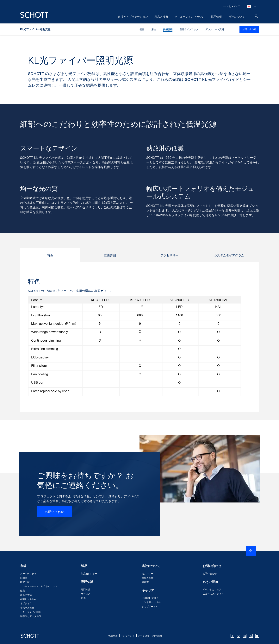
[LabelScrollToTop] (251, 551)
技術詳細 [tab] (110, 255)
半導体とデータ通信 (31, 616)
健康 (22, 591)
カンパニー (148, 574)
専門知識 (86, 589)
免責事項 (113, 636)
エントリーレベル (151, 602)
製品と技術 (161, 17)
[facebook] (232, 636)
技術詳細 (168, 29)
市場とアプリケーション (133, 17)
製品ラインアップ (189, 29)
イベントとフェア (212, 589)
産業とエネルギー (29, 599)
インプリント (128, 636)
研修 (83, 598)
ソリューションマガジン (189, 17)
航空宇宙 (25, 582)
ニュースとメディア (230, 6)
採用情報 (216, 17)
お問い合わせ (249, 29)
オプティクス (27, 603)
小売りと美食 (27, 608)
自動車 (24, 578)
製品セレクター (89, 574)
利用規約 (157, 636)
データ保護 (144, 636)
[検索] (257, 16)
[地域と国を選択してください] (251, 7)
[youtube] (257, 636)
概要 (142, 29)
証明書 (145, 582)
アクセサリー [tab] (169, 255)
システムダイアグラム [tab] (229, 255)
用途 (154, 29)
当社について (237, 17)
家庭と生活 (26, 595)
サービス (86, 594)
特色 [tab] (50, 255)
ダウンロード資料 (215, 29)
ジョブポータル (150, 606)
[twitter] (251, 636)
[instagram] (239, 636)
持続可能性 (148, 578)
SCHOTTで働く (150, 598)
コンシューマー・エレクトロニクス (39, 586)
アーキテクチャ (28, 574)
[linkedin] (245, 636)
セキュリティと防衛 (31, 612)
